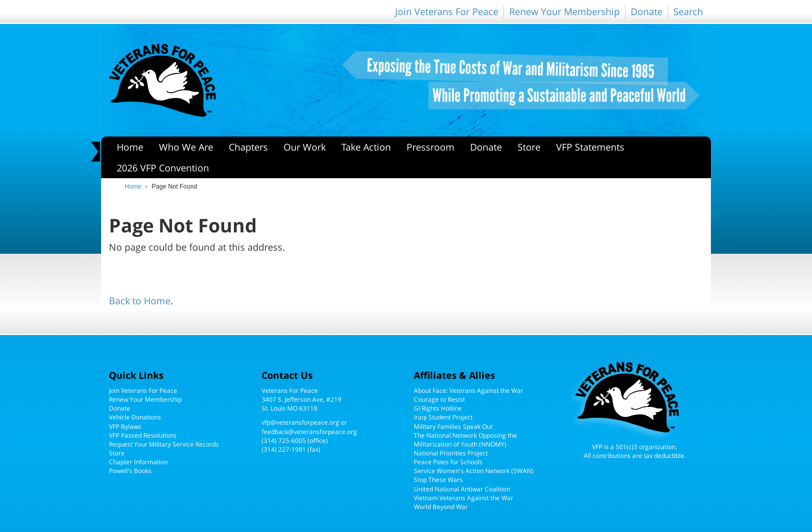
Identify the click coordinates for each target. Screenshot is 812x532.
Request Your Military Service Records (164, 444)
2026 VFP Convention (163, 168)
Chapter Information (138, 462)
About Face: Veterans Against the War (469, 391)
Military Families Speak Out (453, 426)
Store (529, 147)
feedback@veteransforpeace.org (309, 432)
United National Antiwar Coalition (462, 489)
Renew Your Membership (564, 11)
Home (130, 147)
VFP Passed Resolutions (143, 435)
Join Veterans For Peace (447, 11)
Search (688, 11)
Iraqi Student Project (443, 417)
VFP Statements (590, 147)
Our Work (305, 147)
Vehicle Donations (135, 417)
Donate (647, 11)
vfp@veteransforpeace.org (300, 422)
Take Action (366, 147)
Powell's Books (130, 471)
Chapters (248, 147)
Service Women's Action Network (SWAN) (474, 471)
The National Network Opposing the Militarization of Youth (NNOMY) (465, 440)
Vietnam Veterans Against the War (464, 498)
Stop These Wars (438, 480)
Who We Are (186, 147)
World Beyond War (441, 507)
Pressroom (430, 147)
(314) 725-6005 (284, 441)
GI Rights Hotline (438, 408)
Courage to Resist (439, 399)
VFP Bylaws (125, 426)
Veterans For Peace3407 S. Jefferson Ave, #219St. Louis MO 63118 (302, 399)
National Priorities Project (451, 453)
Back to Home (140, 301)
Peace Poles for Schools (448, 462)
